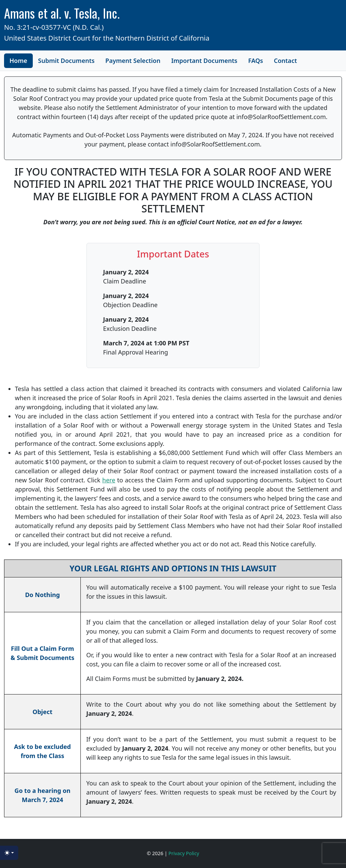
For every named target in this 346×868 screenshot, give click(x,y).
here (109, 480)
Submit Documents (66, 61)
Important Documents (204, 61)
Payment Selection (133, 61)
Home (18, 61)
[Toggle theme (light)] (9, 853)
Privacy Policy (184, 853)
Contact (285, 61)
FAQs (255, 61)
